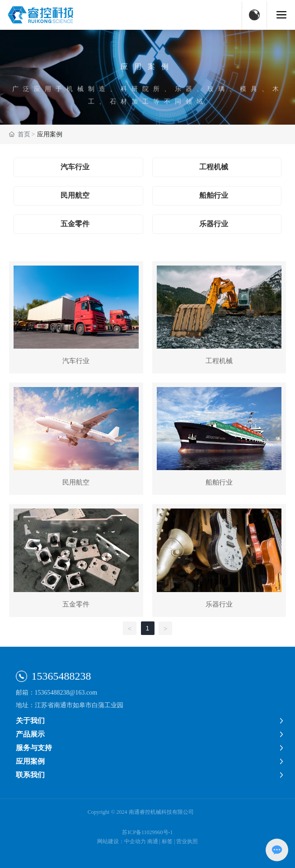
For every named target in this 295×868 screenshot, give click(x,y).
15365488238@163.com (66, 693)
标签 (167, 841)
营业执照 (187, 841)
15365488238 (61, 676)
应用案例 (148, 79)
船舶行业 (214, 195)
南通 (153, 841)
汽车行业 (75, 167)
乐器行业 (214, 224)
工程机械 (214, 167)
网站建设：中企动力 (122, 841)
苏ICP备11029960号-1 (147, 832)
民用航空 (75, 195)
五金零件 (75, 224)
